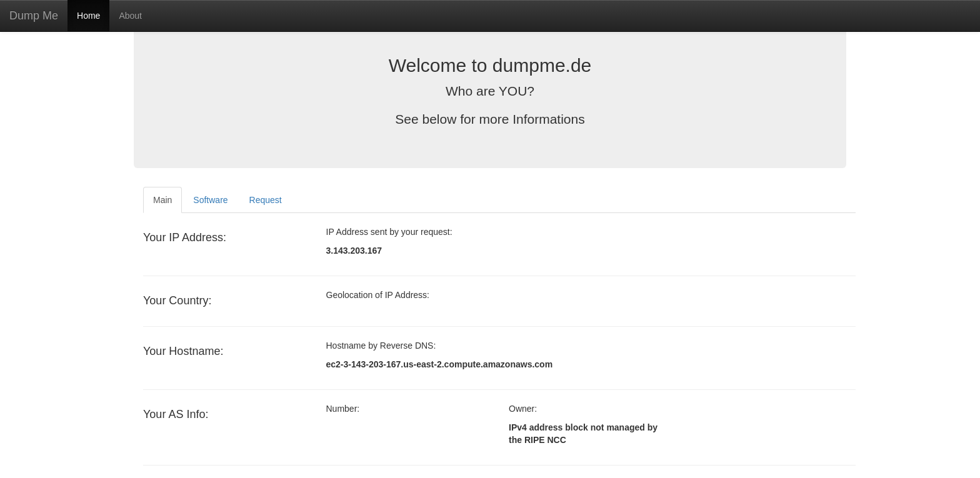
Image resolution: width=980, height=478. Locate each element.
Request (266, 200)
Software (210, 200)
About (130, 16)
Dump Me (34, 16)
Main (162, 200)
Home (88, 16)
